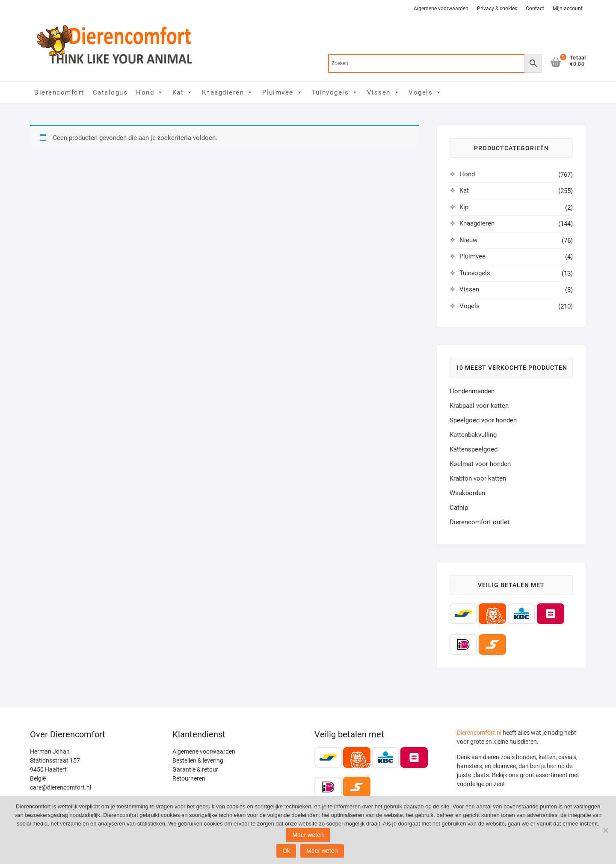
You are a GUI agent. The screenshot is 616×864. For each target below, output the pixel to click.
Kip (464, 207)
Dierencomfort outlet (480, 522)
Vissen (384, 92)
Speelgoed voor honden (483, 420)
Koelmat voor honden (480, 464)
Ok (286, 851)
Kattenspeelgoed (474, 449)
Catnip (459, 508)
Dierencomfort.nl (479, 733)
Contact (535, 9)
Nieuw (468, 240)
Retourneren (189, 778)
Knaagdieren (228, 92)
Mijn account (568, 9)
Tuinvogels (335, 92)
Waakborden (467, 493)
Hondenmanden (472, 391)
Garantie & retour (195, 769)
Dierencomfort (59, 92)
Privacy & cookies (497, 9)
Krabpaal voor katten (479, 406)
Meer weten (308, 835)
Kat (183, 92)
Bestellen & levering (198, 760)
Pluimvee (283, 92)
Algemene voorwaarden (441, 9)
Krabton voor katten (478, 478)
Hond (150, 92)
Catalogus (110, 92)
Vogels (425, 92)
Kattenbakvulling (473, 435)
